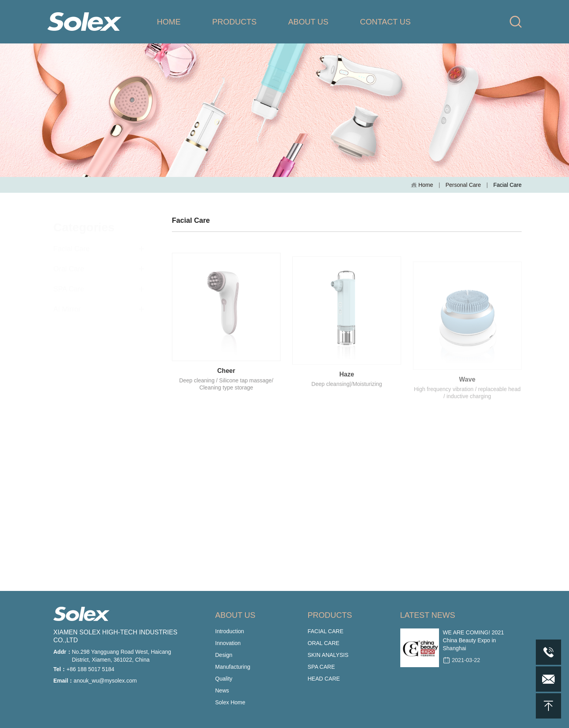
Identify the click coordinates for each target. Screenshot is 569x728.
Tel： (60, 669)
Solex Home (230, 702)
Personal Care (463, 185)
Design (224, 655)
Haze (347, 380)
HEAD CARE (324, 679)
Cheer (226, 375)
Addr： (63, 652)
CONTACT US (385, 22)
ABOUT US (308, 22)
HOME (169, 22)
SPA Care (69, 282)
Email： (63, 681)
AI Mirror (67, 303)
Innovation (228, 643)
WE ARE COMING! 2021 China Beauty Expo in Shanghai (474, 640)
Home (422, 185)
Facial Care (72, 242)
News (222, 690)
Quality (224, 679)
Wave (467, 386)
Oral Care (69, 262)
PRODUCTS (234, 22)
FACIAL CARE (326, 631)
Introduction (230, 631)
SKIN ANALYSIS (328, 655)
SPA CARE (321, 667)
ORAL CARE (324, 643)
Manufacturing (233, 667)
